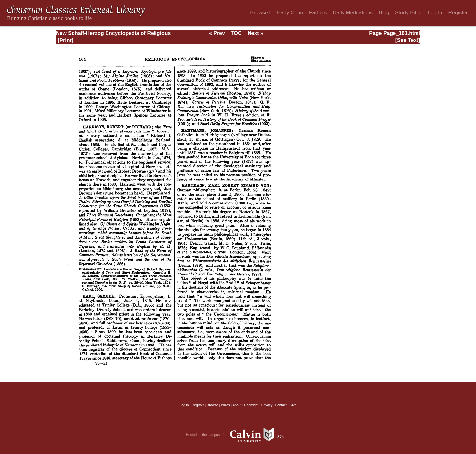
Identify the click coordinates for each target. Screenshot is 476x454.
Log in (184, 405)
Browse (261, 13)
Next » (255, 33)
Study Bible (408, 13)
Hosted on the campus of (238, 435)
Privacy (267, 405)
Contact (281, 405)
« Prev (217, 33)
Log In (435, 13)
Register (458, 13)
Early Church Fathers (302, 13)
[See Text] (408, 40)
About (237, 405)
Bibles (226, 405)
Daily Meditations (353, 13)
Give (293, 405)
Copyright (251, 405)
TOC (236, 33)
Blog (384, 13)
